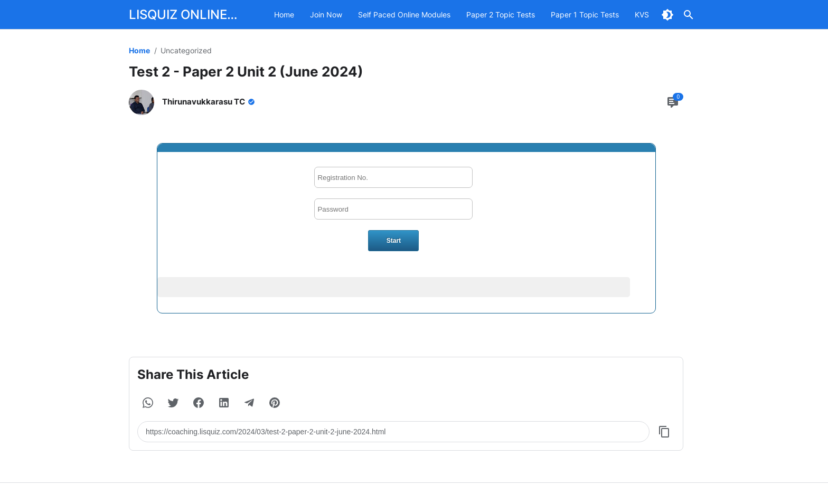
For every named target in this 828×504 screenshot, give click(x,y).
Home (284, 15)
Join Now (326, 15)
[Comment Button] (673, 102)
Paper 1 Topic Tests (585, 15)
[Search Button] (689, 15)
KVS (642, 15)
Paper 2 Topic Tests (501, 15)
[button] (148, 403)
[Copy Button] (664, 432)
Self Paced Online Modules (404, 15)
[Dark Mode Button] (667, 15)
